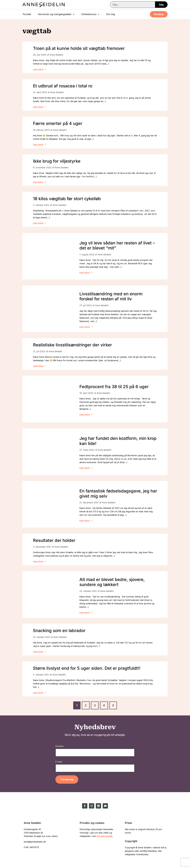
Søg (161, 5)
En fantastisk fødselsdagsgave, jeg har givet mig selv (118, 493)
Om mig (111, 14)
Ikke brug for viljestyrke (57, 161)
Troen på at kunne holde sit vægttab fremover (79, 48)
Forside (27, 14)
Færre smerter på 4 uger (58, 123)
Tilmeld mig (67, 779)
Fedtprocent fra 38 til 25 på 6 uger (114, 387)
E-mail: (59, 762)
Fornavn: (60, 746)
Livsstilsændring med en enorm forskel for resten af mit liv (111, 296)
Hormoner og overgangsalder (56, 14)
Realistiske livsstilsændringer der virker (72, 345)
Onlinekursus (90, 14)
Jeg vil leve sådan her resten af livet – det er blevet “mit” (117, 245)
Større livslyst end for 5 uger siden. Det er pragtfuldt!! (87, 668)
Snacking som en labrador (59, 631)
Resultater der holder (54, 540)
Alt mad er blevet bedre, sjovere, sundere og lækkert (112, 582)
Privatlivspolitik (104, 836)
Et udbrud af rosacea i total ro (63, 86)
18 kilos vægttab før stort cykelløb (67, 199)
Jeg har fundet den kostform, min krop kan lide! (118, 441)
